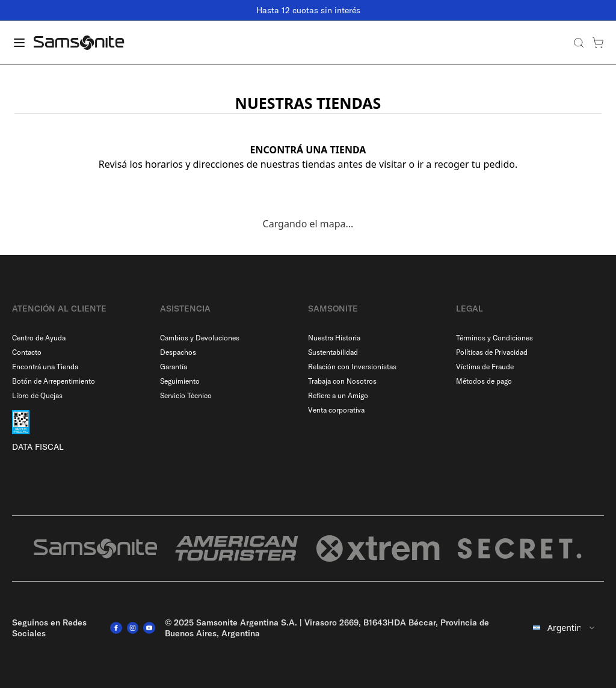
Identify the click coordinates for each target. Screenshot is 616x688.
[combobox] (563, 628)
